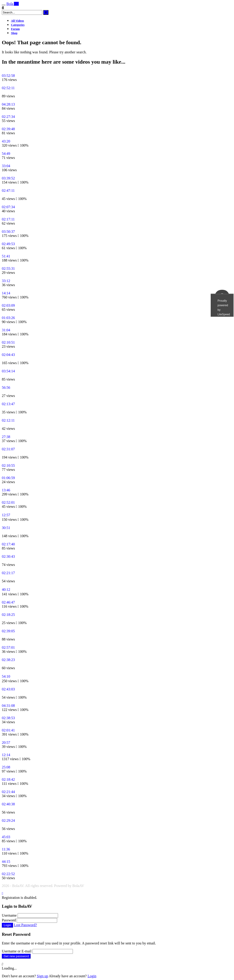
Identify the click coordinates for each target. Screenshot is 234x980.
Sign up (42, 976)
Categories (18, 25)
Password (9, 920)
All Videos (17, 21)
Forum (15, 29)
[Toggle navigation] (4, 5)
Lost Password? (25, 925)
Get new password (16, 956)
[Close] (3, 893)
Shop (14, 33)
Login (7, 925)
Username (9, 915)
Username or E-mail (17, 951)
